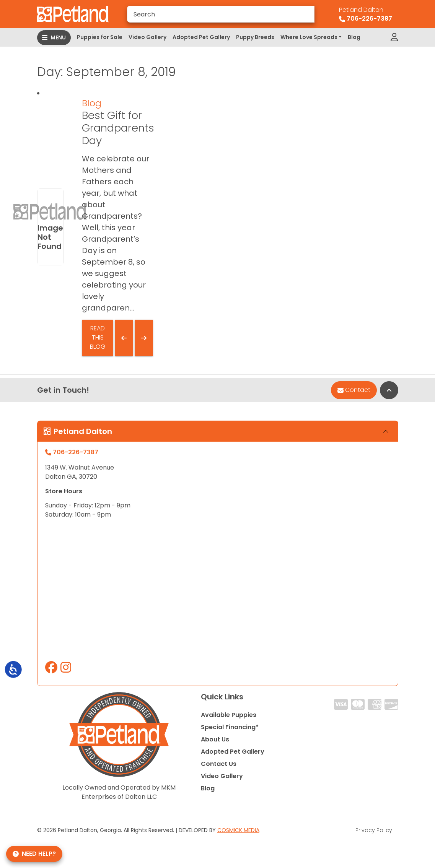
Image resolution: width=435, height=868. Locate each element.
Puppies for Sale (100, 37)
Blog (354, 37)
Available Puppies (229, 715)
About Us (215, 739)
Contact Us (219, 764)
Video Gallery (147, 37)
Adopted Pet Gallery (201, 37)
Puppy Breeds (255, 37)
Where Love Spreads (309, 37)
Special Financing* (230, 727)
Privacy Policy (374, 830)
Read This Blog (98, 337)
